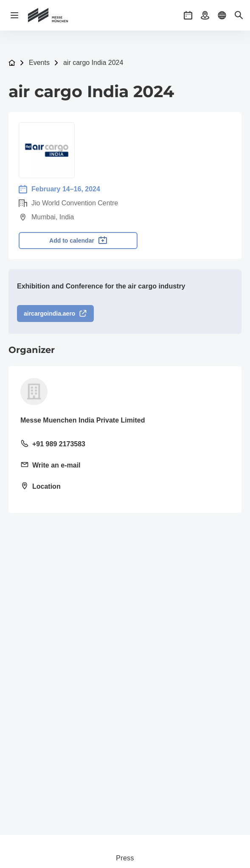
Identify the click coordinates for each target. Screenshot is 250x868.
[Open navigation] (14, 15)
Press (125, 858)
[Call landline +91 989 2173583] (125, 445)
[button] (188, 15)
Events (39, 63)
